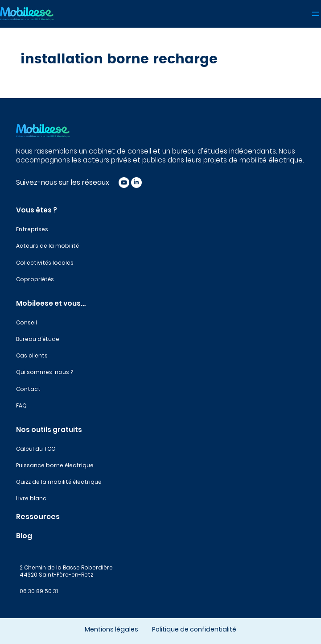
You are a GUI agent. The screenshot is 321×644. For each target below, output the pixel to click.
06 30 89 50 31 (39, 591)
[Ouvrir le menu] (316, 14)
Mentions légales (111, 629)
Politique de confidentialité (194, 629)
